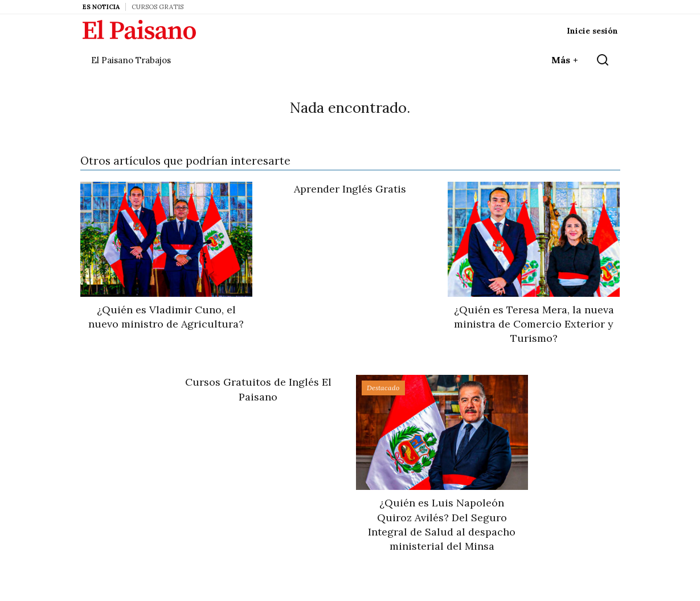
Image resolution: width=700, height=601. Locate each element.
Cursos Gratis (157, 7)
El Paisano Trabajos (131, 60)
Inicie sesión (592, 31)
